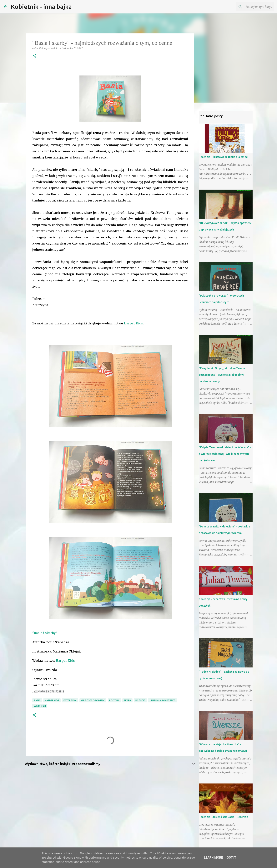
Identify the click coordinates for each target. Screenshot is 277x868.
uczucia (140, 700)
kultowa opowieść (93, 700)
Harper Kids (133, 323)
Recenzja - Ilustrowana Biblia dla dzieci (223, 157)
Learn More (213, 858)
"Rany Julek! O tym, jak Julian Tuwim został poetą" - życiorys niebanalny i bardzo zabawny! (222, 375)
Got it (231, 858)
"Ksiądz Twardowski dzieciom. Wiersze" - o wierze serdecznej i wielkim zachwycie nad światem (225, 454)
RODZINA (114, 700)
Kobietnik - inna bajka (41, 7)
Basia (37, 700)
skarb (127, 700)
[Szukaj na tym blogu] (254, 7)
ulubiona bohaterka (162, 700)
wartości (40, 706)
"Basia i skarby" (45, 633)
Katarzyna (70, 700)
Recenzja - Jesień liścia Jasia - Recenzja (223, 817)
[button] (35, 56)
